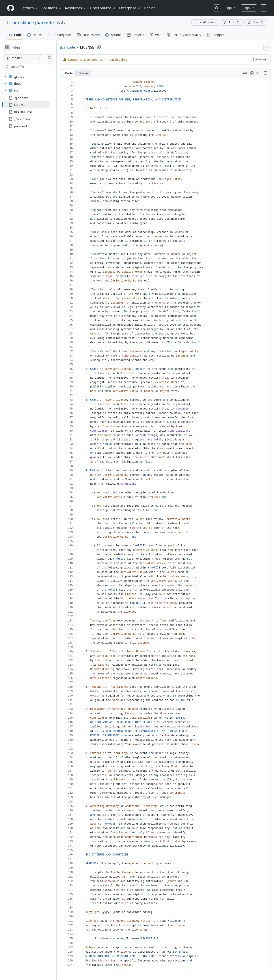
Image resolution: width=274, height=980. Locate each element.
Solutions (52, 8)
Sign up (249, 8)
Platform (29, 8)
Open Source (103, 8)
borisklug (22, 23)
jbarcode (44, 23)
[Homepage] (11, 8)
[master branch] (31, 58)
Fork (231, 23)
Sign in (230, 8)
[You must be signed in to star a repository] (256, 23)
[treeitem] (34, 105)
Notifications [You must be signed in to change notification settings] (205, 22)
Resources (76, 8)
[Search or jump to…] (217, 8)
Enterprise (130, 8)
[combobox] (37, 67)
